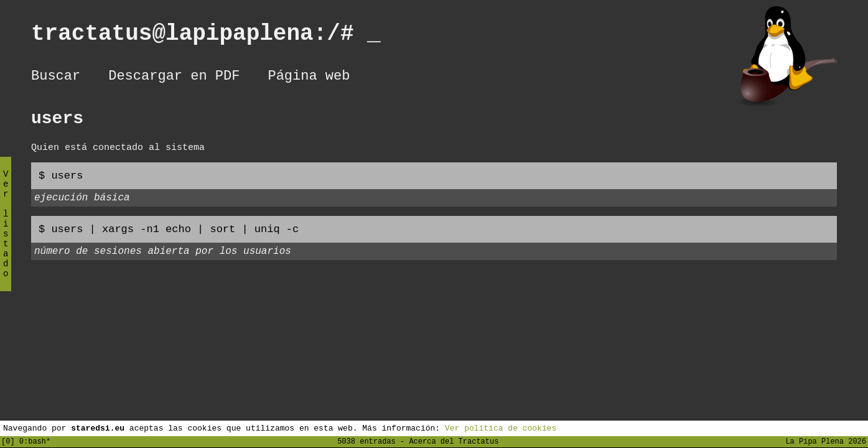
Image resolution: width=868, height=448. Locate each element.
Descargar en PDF (174, 78)
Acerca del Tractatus (454, 441)
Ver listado (6, 234)
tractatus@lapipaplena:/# (206, 36)
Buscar (56, 78)
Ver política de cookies (501, 427)
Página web (309, 78)
